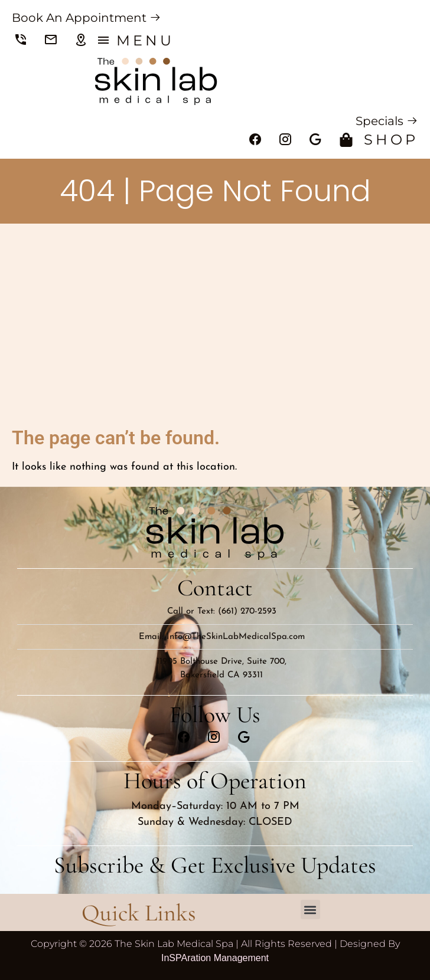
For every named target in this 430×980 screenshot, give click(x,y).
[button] (310, 909)
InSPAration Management (215, 958)
